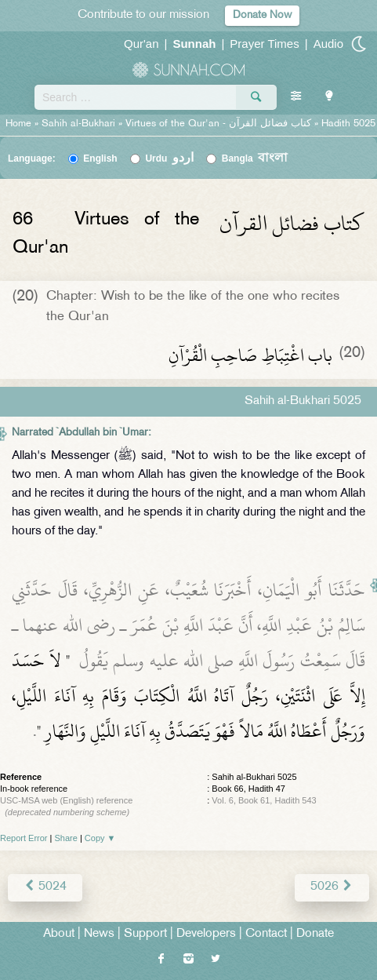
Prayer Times (264, 44)
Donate (315, 934)
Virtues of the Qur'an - (220, 124)
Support (145, 934)
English (100, 158)
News (99, 934)
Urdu (169, 158)
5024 (45, 887)
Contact (266, 934)
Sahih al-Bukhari (78, 124)
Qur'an (141, 44)
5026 (332, 887)
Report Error (24, 838)
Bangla (255, 158)
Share (66, 838)
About (59, 934)
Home (18, 124)
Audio (328, 44)
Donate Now (262, 15)
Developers (206, 934)
